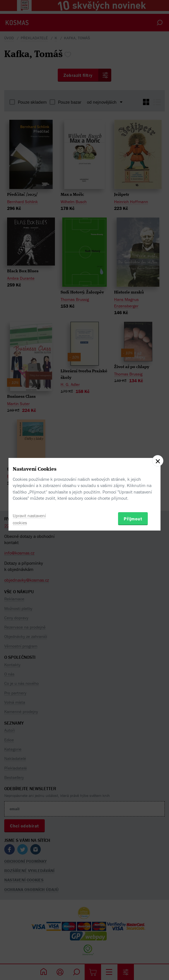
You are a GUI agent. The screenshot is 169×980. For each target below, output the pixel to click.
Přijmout (133, 519)
